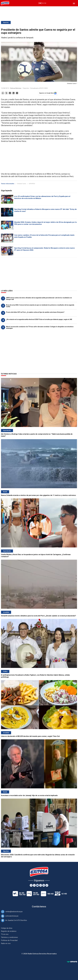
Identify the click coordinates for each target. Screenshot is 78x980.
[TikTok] (47, 885)
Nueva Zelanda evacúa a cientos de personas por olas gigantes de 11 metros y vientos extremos (38, 495)
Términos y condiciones (9, 937)
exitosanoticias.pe (12, 916)
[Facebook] (31, 885)
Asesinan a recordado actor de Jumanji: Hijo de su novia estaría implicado (29, 795)
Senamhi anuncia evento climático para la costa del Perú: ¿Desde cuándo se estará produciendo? (38, 616)
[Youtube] (37, 885)
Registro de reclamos (9, 931)
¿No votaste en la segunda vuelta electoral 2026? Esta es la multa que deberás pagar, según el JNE (39, 319)
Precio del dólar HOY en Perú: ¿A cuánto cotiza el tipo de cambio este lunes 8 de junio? (35, 312)
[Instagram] (41, 885)
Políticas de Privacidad (9, 940)
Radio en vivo (6, 943)
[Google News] (44, 885)
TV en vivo (5, 934)
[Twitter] (34, 885)
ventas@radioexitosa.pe (14, 912)
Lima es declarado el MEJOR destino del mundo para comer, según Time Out (30, 736)
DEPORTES (32, 184)
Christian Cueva (22, 184)
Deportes (6, 22)
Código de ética (7, 928)
